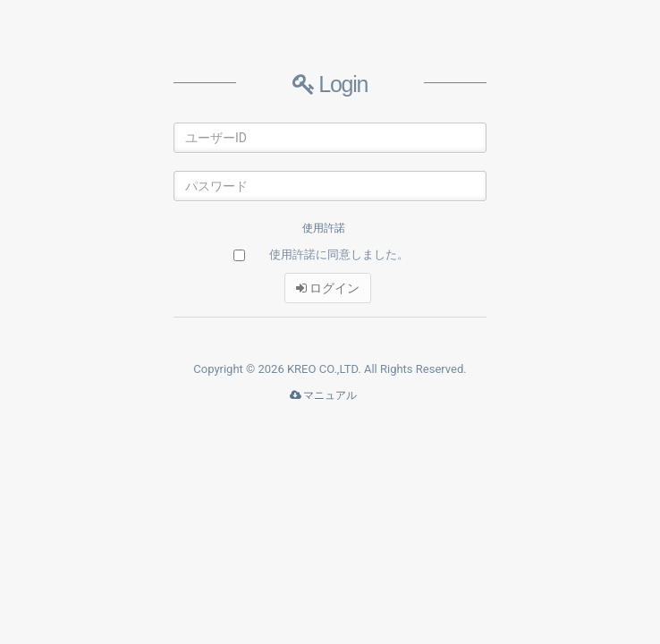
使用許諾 (324, 228)
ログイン (328, 288)
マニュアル (324, 395)
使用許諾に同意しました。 (339, 254)
